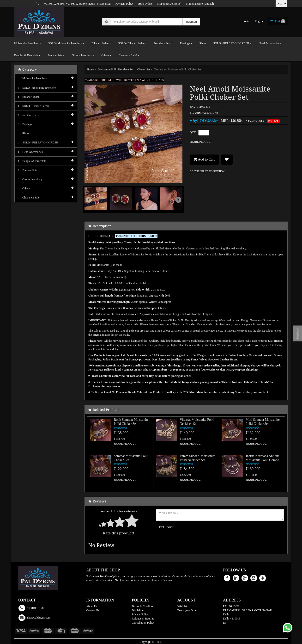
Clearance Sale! (29, 198)
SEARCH (191, 22)
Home (90, 69)
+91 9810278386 (54, 4)
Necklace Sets (28, 115)
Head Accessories (30, 152)
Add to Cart (204, 159)
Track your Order (187, 610)
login (246, 21)
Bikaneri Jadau (29, 97)
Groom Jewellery (30, 179)
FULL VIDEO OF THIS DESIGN (137, 236)
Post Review (166, 527)
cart (278, 21)
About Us (92, 606)
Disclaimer (138, 610)
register (260, 21)
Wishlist (182, 606)
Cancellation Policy (143, 623)
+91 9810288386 (76, 4)
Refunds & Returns (143, 619)
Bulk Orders (145, 4)
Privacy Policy (140, 614)
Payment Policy (124, 4)
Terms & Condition (143, 606)
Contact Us (93, 610)
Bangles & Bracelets (32, 161)
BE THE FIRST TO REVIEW (207, 171)
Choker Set (144, 69)
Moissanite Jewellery (33, 78)
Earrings (25, 124)
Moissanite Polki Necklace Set (116, 69)
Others (24, 188)
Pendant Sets (28, 170)
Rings (203, 43)
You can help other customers (118, 511)
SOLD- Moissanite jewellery (37, 88)
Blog (108, 4)
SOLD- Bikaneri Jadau (33, 106)
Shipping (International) (200, 4)
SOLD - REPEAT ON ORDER (38, 142)
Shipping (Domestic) (169, 4)
